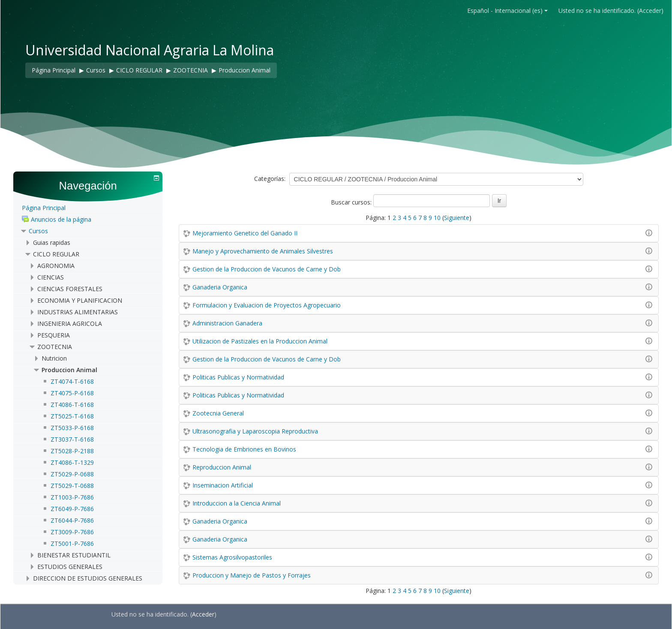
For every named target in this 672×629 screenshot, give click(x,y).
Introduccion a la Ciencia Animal (237, 503)
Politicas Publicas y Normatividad (238, 377)
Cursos (38, 231)
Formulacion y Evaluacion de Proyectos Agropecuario (267, 305)
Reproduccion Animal (222, 467)
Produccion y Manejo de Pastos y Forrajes (252, 575)
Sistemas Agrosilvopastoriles (232, 557)
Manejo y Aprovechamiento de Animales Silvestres (263, 251)
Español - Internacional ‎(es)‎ (507, 11)
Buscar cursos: (352, 202)
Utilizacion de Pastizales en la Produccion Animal (260, 341)
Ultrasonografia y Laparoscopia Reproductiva (255, 431)
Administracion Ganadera (227, 323)
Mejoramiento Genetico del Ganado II (245, 233)
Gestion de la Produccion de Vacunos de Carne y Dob (267, 269)
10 (437, 218)
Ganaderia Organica (220, 287)
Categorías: (270, 179)
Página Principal (44, 208)
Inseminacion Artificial (223, 485)
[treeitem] (88, 208)
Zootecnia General (218, 413)
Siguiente (457, 218)
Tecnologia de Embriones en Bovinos (244, 449)
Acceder (650, 11)
